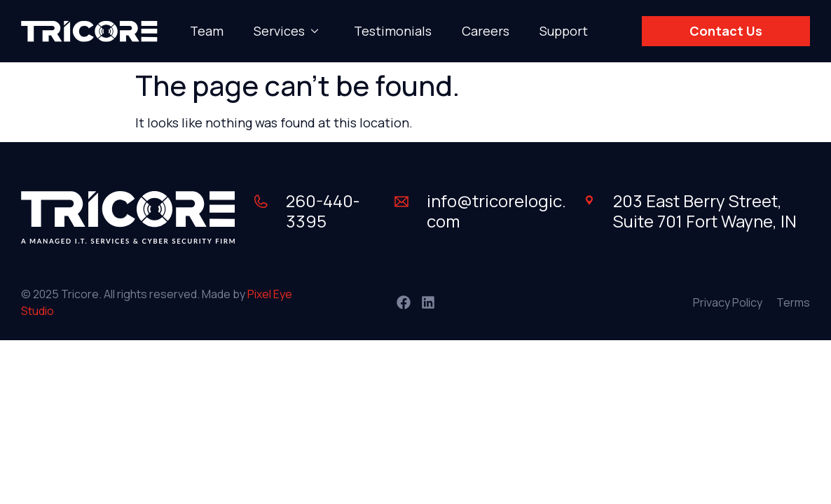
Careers (486, 31)
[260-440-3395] (261, 202)
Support (564, 31)
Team (207, 31)
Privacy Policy (728, 302)
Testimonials (393, 31)
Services (289, 31)
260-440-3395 (323, 211)
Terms (793, 302)
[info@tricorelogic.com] (401, 202)
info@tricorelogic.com (496, 211)
